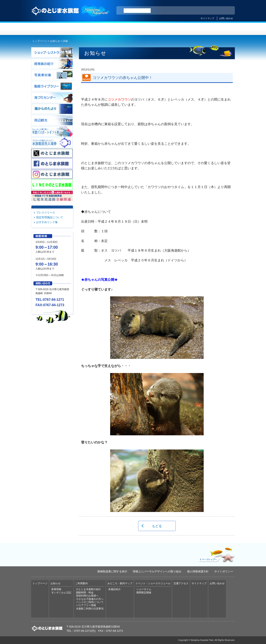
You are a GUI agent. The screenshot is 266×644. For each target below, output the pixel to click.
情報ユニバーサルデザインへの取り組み (157, 571)
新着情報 (56, 589)
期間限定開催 (144, 593)
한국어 (227, 11)
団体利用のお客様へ (87, 596)
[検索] (137, 11)
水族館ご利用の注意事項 (90, 609)
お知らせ (82, 29)
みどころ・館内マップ (150, 29)
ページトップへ (216, 554)
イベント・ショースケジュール (184, 29)
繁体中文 (217, 11)
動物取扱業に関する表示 (112, 571)
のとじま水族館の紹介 (89, 589)
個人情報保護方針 (198, 571)
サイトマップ (207, 18)
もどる (157, 526)
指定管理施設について (50, 217)
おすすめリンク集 (47, 222)
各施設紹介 (115, 589)
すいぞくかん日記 (61, 593)
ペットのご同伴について (90, 602)
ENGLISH (195, 11)
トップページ (48, 29)
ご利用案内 (116, 29)
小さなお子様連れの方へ (90, 599)
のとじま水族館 (71, 15)
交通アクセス (218, 29)
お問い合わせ (226, 18)
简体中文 (206, 11)
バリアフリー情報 (86, 605)
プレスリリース (46, 213)
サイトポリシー (224, 571)
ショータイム (144, 589)
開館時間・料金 (85, 593)
